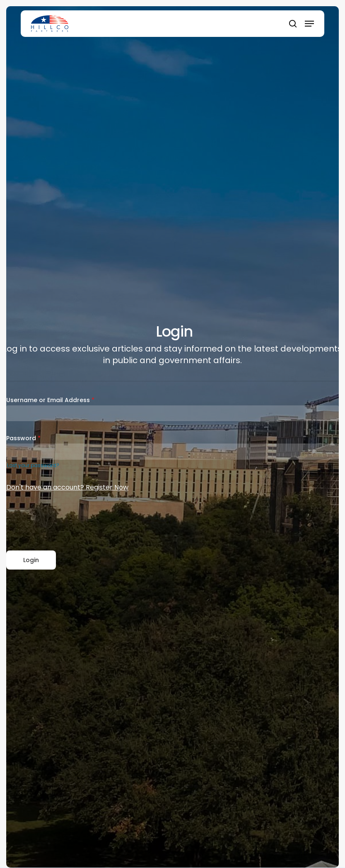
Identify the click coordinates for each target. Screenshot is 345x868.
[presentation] (69, 522)
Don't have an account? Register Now (67, 487)
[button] (309, 24)
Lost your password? (33, 465)
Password (23, 438)
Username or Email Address (50, 400)
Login (31, 560)
